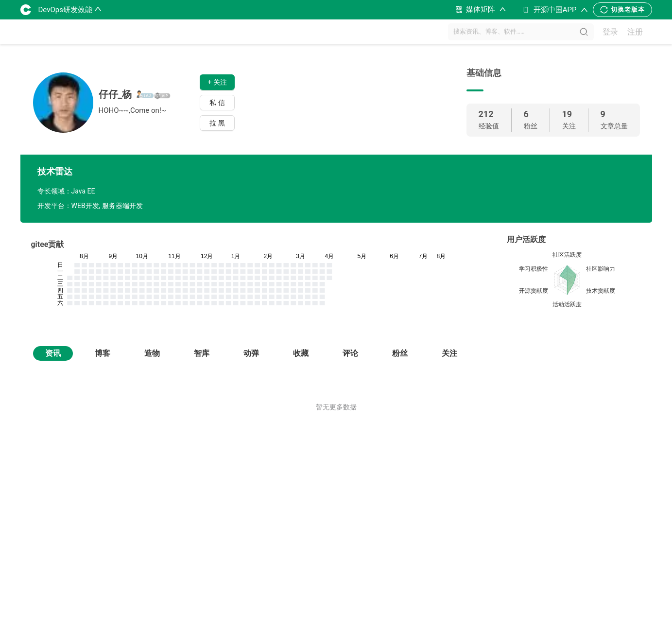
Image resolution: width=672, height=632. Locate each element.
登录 (610, 32)
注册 (635, 32)
